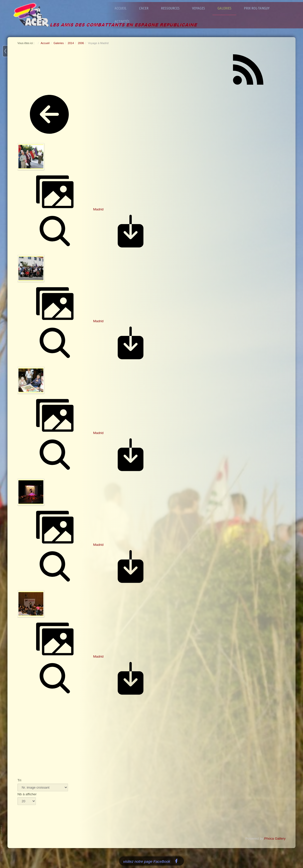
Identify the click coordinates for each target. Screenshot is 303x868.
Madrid (98, 209)
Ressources (173, 8)
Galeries (227, 8)
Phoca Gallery (275, 838)
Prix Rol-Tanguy (260, 8)
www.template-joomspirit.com (2, 839)
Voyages (201, 8)
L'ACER (147, 8)
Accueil (123, 8)
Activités (125, 21)
